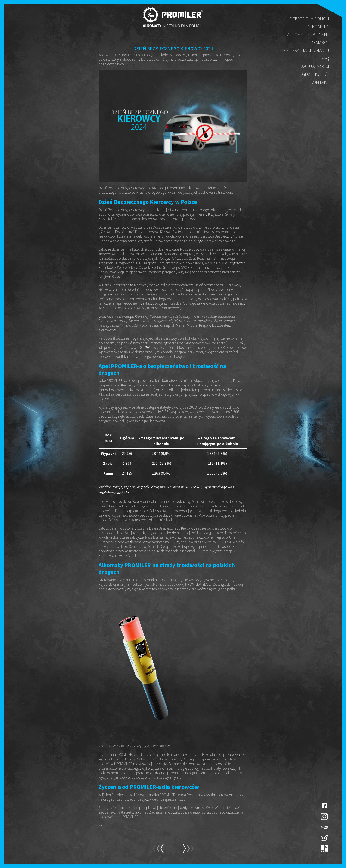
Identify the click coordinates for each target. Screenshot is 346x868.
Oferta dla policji (309, 19)
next (158, 851)
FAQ (325, 58)
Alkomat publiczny (308, 34)
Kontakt (320, 82)
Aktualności (315, 66)
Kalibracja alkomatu (306, 50)
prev (188, 851)
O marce (320, 42)
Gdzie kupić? (316, 74)
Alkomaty (318, 27)
